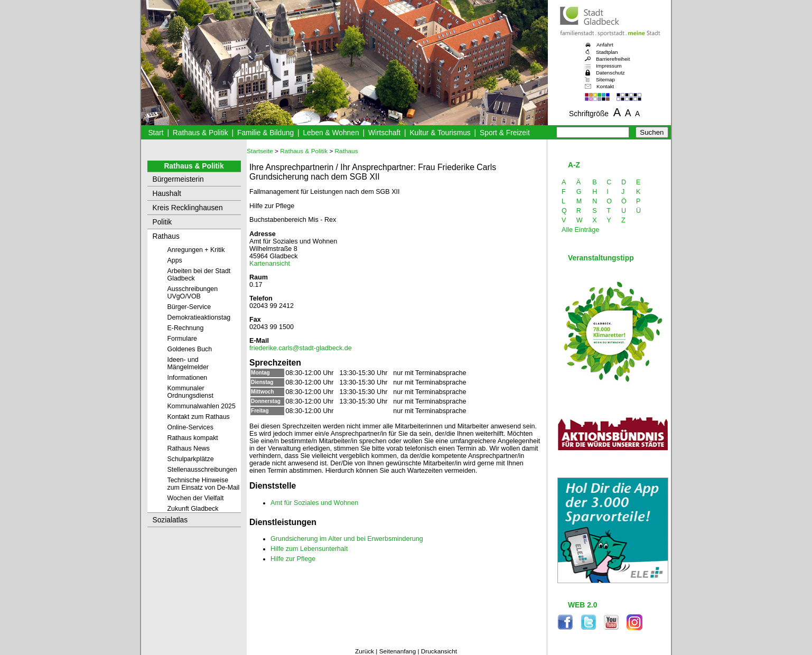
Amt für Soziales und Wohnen (314, 503)
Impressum (609, 66)
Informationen (188, 378)
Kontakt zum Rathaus (199, 417)
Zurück (365, 651)
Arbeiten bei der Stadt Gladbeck (199, 275)
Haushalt (167, 194)
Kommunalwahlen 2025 (202, 406)
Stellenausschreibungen (202, 470)
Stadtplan (607, 52)
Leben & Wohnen (331, 133)
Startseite (260, 151)
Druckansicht (439, 651)
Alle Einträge (580, 230)
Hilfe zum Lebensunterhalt (309, 549)
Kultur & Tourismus (440, 133)
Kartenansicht (270, 264)
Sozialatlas (170, 520)
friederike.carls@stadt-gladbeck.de (301, 348)
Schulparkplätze (191, 459)
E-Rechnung (186, 328)
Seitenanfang (398, 651)
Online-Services (190, 427)
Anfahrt (605, 45)
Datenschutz (610, 73)
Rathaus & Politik (200, 133)
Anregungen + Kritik (196, 250)
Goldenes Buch (190, 349)
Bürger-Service (189, 307)
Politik (162, 222)
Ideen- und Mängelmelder (188, 363)
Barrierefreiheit (613, 59)
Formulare (182, 339)
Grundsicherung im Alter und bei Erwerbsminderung (347, 539)
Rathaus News (189, 448)
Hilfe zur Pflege (293, 559)
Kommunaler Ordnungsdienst (190, 392)
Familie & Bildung (265, 133)
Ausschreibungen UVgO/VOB (193, 293)
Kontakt (605, 86)
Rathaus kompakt (193, 438)
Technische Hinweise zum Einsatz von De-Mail (204, 484)
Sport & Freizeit (505, 133)
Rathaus (166, 236)
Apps (175, 260)
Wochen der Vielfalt (196, 498)
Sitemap (605, 79)
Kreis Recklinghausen (188, 208)
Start (156, 133)
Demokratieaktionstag (199, 317)
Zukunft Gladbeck (193, 509)
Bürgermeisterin (178, 179)
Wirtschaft (384, 133)
